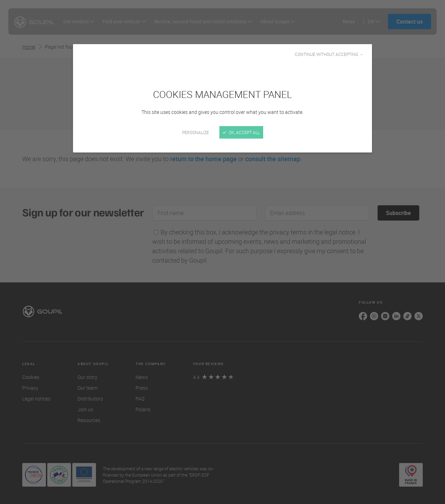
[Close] (222, 252)
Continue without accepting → (329, 54)
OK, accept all (241, 132)
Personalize (196, 132)
